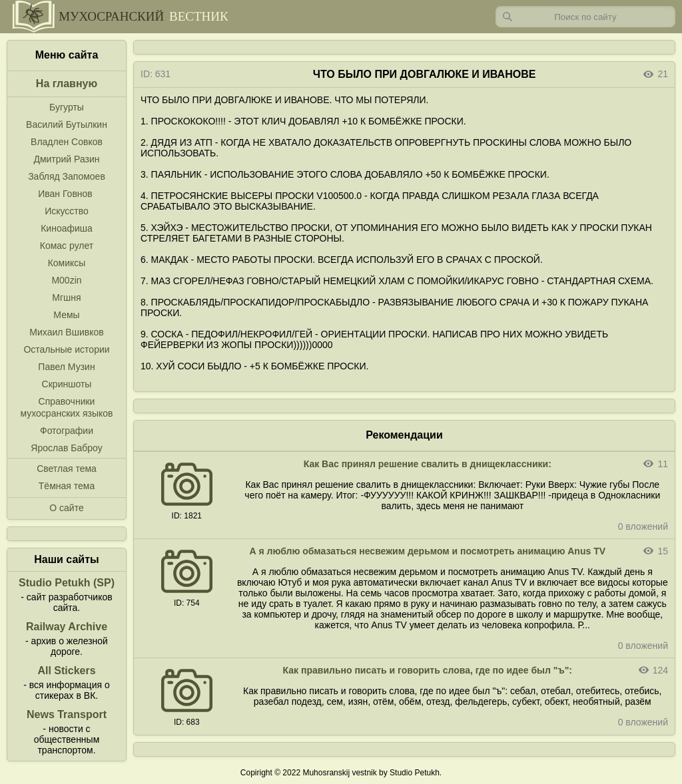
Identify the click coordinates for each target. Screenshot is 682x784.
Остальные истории (66, 349)
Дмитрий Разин (66, 159)
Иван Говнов (65, 194)
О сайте (66, 508)
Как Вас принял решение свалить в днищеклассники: (428, 464)
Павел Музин (66, 367)
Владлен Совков (67, 142)
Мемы (66, 315)
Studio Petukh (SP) (67, 583)
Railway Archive (67, 627)
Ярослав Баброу (66, 448)
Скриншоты (67, 384)
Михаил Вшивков (66, 332)
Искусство (67, 211)
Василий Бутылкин (67, 124)
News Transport (67, 714)
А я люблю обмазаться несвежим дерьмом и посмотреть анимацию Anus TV (428, 551)
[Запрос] (585, 17)
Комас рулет (67, 246)
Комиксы (67, 263)
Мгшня (66, 297)
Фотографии (67, 431)
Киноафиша (67, 228)
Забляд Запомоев (67, 176)
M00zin (66, 280)
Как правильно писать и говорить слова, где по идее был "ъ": (428, 670)
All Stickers (66, 671)
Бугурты (67, 107)
